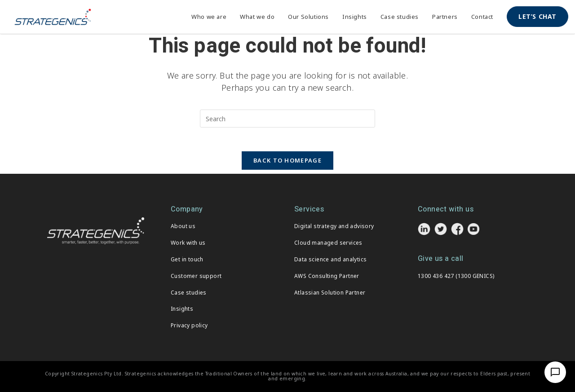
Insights (182, 309)
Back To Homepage (287, 164)
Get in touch (187, 259)
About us (183, 226)
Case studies (189, 293)
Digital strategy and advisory (334, 226)
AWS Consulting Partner (327, 276)
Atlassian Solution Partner (330, 293)
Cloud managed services (328, 243)
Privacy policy (189, 325)
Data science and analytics (330, 259)
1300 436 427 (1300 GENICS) (456, 276)
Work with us (188, 243)
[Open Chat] (555, 372)
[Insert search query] (287, 119)
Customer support (196, 276)
